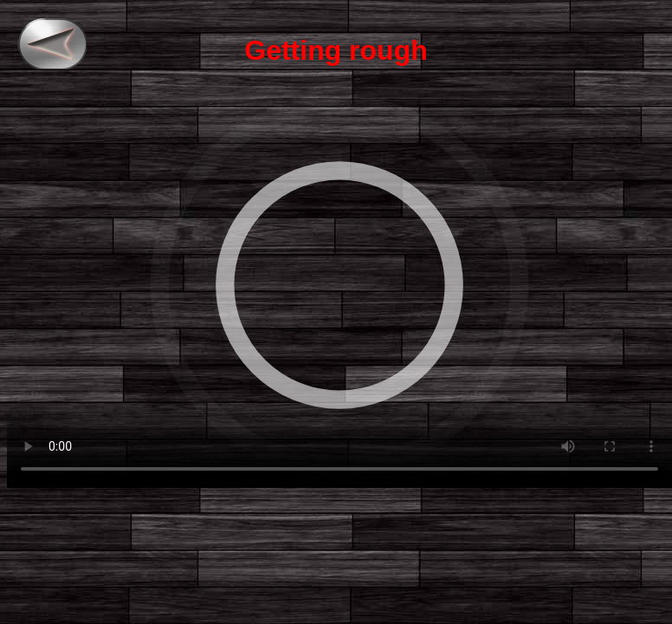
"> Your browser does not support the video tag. (339, 285)
